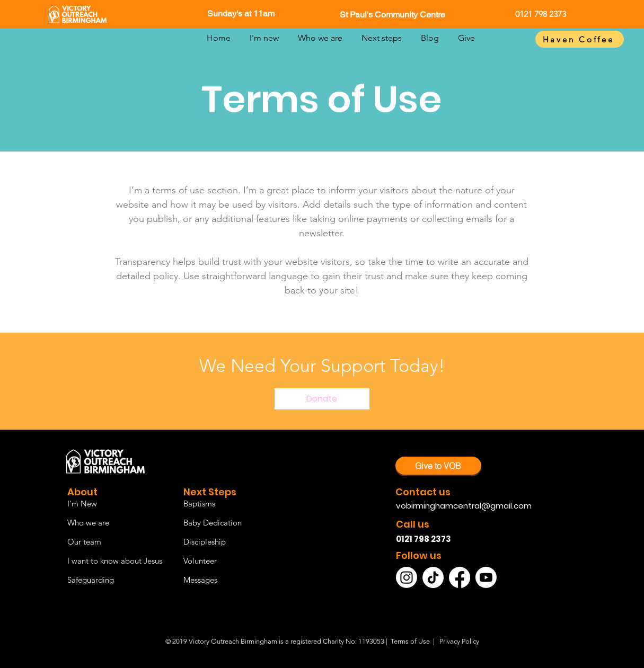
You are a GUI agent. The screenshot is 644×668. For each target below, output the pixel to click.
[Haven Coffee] (580, 39)
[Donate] (322, 399)
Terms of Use (410, 641)
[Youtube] (486, 577)
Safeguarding (91, 580)
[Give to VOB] (438, 466)
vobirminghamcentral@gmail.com (464, 506)
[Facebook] (460, 577)
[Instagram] (407, 577)
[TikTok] (433, 577)
